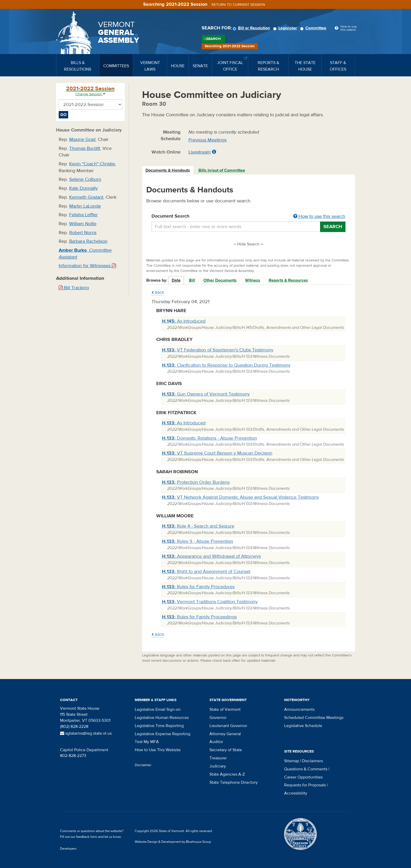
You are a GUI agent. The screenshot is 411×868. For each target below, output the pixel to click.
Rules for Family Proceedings (199, 617)
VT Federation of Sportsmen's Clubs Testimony (218, 350)
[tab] (168, 170)
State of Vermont (225, 709)
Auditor (216, 742)
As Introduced (184, 321)
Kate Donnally (83, 188)
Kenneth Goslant (86, 197)
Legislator (286, 28)
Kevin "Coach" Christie (92, 164)
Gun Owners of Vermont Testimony (206, 394)
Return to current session (238, 5)
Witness (253, 280)
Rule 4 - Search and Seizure (198, 526)
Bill (192, 280)
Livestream (200, 152)
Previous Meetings (207, 140)
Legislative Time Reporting (159, 726)
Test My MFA (147, 742)
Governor (218, 718)
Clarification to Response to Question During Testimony (226, 365)
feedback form (87, 837)
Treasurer (218, 758)
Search (213, 39)
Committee (314, 28)
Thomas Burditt (85, 148)
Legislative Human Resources (162, 718)
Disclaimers (312, 761)
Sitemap (292, 761)
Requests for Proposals (305, 785)
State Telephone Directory (234, 782)
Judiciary (218, 766)
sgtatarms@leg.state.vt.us (86, 733)
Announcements (299, 709)
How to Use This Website (158, 750)
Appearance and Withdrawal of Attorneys (211, 556)
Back (158, 293)
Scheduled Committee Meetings (314, 718)
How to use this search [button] (319, 216)
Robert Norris (83, 233)
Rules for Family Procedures (198, 587)
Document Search (249, 217)
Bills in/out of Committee (222, 170)
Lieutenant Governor (228, 726)
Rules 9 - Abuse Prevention (198, 541)
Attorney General (225, 734)
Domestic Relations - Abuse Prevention (209, 438)
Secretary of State (226, 750)
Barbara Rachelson (88, 241)
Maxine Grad (82, 140)
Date (176, 280)
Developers (68, 849)
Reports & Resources (288, 280)
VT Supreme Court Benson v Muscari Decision (217, 453)
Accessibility (296, 793)
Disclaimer (143, 765)
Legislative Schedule (303, 726)
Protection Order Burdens (196, 482)
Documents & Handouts (168, 170)
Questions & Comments (306, 769)
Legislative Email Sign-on (158, 709)
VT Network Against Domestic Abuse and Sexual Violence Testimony (240, 497)
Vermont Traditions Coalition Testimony (210, 602)
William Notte (83, 224)
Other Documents (220, 280)
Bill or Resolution (252, 28)
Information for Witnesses (87, 266)
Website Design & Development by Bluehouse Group (173, 842)
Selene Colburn (85, 179)
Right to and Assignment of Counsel (206, 572)
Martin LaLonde (85, 206)
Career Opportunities (303, 777)
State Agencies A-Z (227, 774)
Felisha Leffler (83, 215)
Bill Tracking (74, 288)
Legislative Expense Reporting (163, 734)
